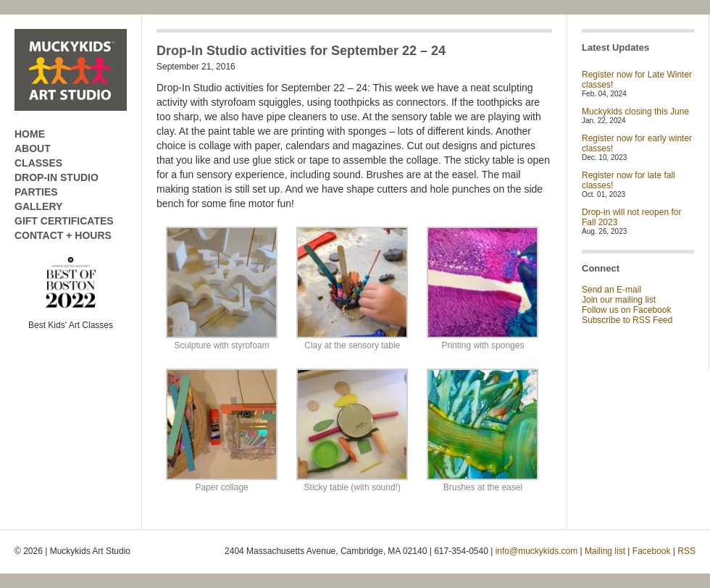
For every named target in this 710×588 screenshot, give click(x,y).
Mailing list (605, 551)
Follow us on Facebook (626, 310)
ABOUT (33, 148)
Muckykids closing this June (635, 112)
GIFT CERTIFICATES (64, 221)
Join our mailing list (619, 300)
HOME (30, 134)
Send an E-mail (611, 290)
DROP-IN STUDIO (57, 177)
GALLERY (38, 206)
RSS (686, 551)
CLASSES (38, 163)
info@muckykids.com (537, 551)
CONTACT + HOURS (63, 235)
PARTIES (36, 192)
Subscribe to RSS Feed (627, 320)
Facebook (652, 551)
